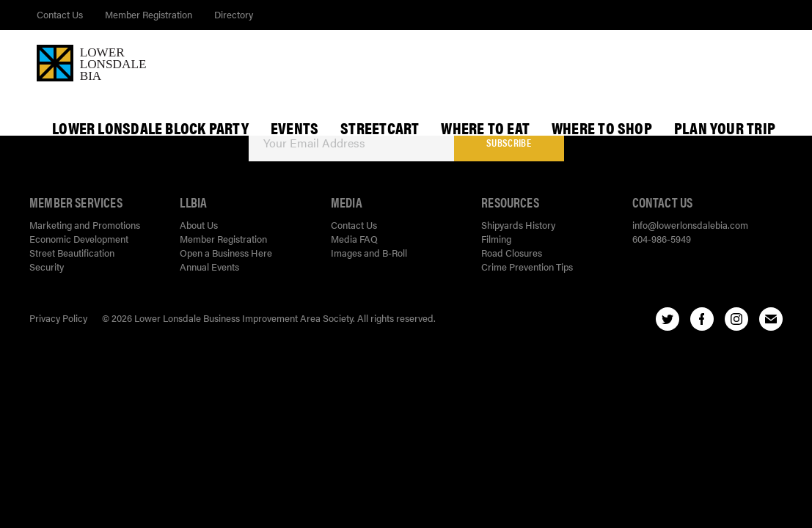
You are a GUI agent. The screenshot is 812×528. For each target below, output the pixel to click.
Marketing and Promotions (85, 225)
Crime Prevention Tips (527, 267)
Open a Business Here (226, 253)
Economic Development (79, 239)
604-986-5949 (662, 239)
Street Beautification (72, 253)
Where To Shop (602, 128)
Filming (496, 239)
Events (295, 128)
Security (47, 267)
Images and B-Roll (369, 253)
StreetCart (380, 128)
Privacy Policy (58, 318)
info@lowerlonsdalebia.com (690, 225)
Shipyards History (518, 225)
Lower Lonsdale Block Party (150, 128)
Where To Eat (485, 128)
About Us (199, 225)
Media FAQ (354, 239)
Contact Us (60, 14)
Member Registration (149, 14)
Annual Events (209, 267)
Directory (234, 14)
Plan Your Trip (725, 128)
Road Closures (512, 253)
